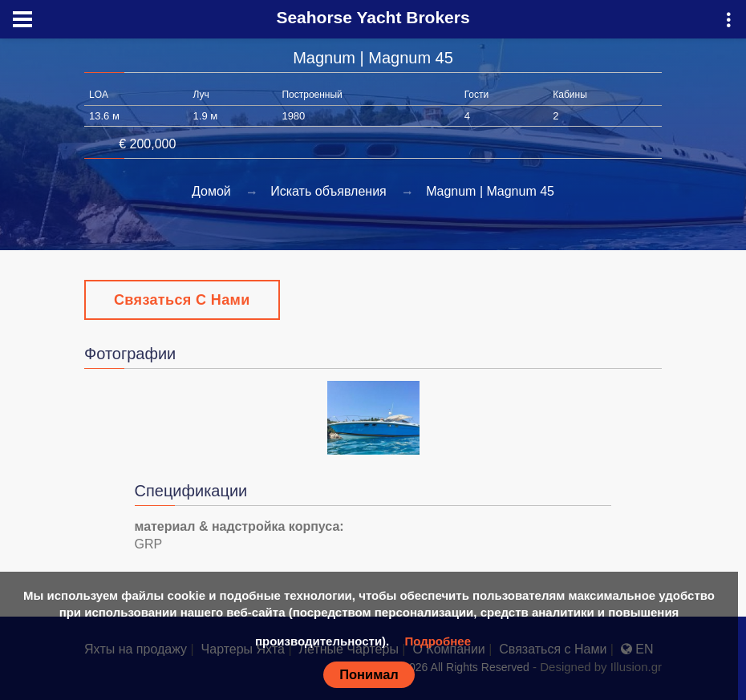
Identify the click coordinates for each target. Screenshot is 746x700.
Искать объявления (328, 191)
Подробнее (438, 641)
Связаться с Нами (182, 300)
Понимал (369, 674)
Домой (211, 191)
